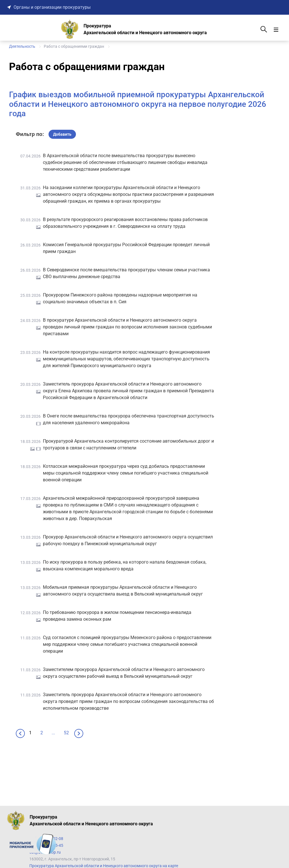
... (53, 733)
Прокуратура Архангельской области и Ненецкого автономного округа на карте (104, 866)
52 (66, 733)
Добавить (62, 134)
